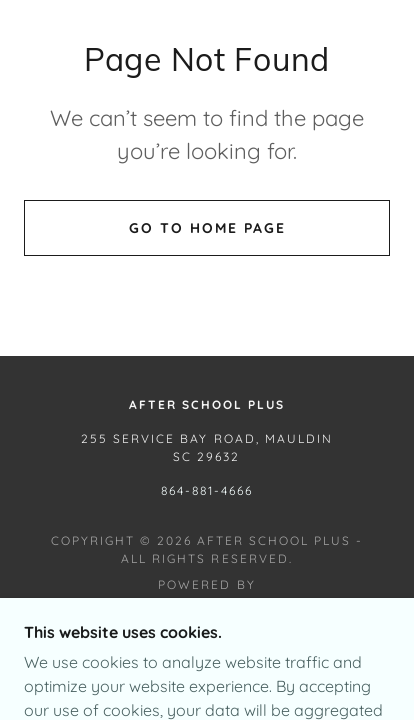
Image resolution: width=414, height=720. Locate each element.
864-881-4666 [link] (207, 490)
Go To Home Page (207, 228)
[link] (207, 608)
